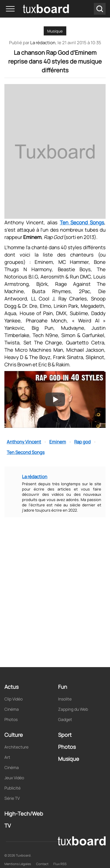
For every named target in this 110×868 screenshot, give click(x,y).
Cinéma (12, 709)
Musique (55, 31)
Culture (14, 735)
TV (8, 826)
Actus (11, 687)
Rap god (82, 442)
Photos (11, 719)
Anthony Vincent (24, 442)
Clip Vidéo (13, 699)
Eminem (58, 442)
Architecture (16, 747)
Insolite (65, 699)
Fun (63, 687)
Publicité (12, 788)
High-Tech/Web (24, 814)
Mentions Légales (18, 864)
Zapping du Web (73, 709)
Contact (42, 864)
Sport (65, 735)
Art (7, 757)
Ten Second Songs (82, 222)
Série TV (12, 798)
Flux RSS (60, 864)
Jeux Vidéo (14, 778)
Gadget (65, 719)
